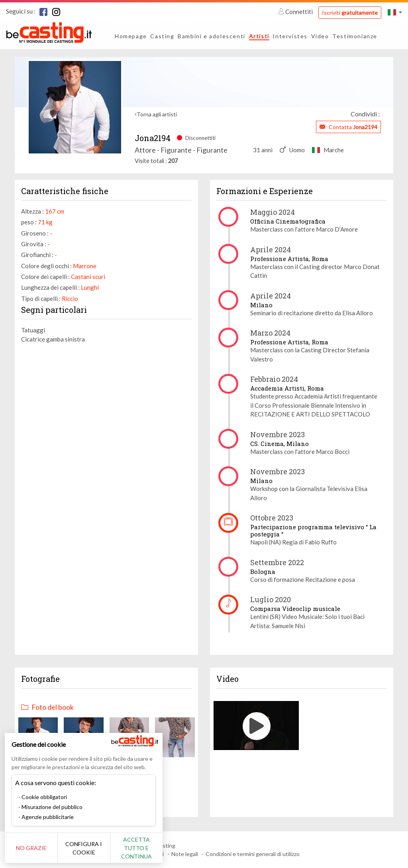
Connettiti (296, 12)
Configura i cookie (88, 848)
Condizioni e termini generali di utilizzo (253, 854)
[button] (395, 12)
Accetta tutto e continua (144, 848)
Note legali (185, 854)
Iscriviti (350, 13)
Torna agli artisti (157, 114)
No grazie (33, 848)
